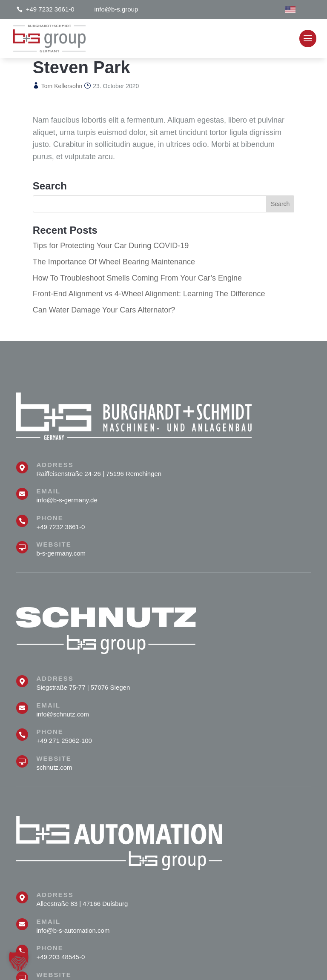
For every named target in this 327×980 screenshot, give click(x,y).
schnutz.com (54, 767)
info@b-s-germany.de (67, 500)
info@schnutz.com (63, 714)
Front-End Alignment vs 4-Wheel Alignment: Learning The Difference (149, 294)
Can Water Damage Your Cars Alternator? (104, 310)
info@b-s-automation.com (73, 930)
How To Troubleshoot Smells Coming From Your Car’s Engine (137, 278)
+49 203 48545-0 (60, 957)
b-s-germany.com (61, 553)
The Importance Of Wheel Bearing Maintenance (114, 262)
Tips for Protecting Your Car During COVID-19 (111, 246)
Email (48, 491)
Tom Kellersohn (62, 86)
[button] (19, 961)
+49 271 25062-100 (64, 741)
